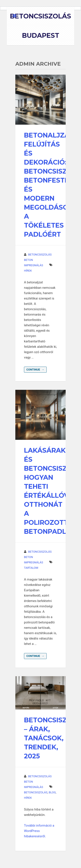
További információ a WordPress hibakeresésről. (39, 831)
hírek (28, 271)
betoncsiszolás (36, 792)
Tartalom (31, 568)
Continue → (35, 370)
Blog (52, 792)
